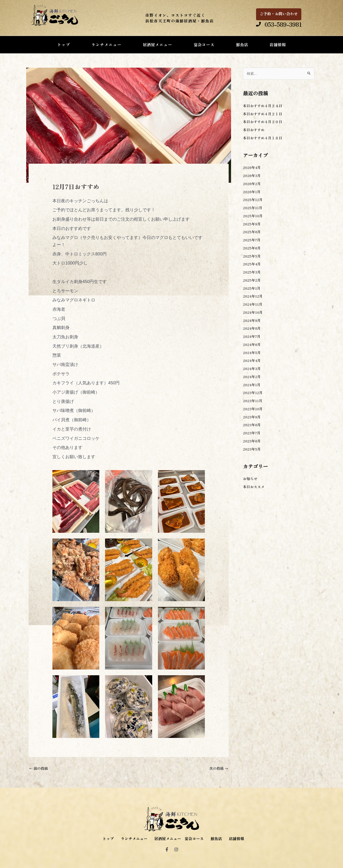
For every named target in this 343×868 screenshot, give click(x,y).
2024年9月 (252, 320)
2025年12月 (253, 200)
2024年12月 (253, 296)
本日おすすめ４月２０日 (263, 122)
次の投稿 (219, 768)
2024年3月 (252, 368)
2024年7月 (252, 336)
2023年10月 (253, 409)
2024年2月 (252, 377)
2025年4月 (252, 264)
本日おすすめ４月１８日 (263, 138)
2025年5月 (252, 256)
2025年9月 (252, 224)
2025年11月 (253, 208)
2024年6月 (252, 344)
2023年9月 (252, 417)
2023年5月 (252, 449)
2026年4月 (252, 167)
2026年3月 (252, 175)
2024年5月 (252, 353)
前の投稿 (38, 768)
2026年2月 (252, 184)
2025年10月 (253, 216)
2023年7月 (252, 433)
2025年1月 (252, 288)
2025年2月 (252, 280)
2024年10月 (253, 312)
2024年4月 (252, 360)
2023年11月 (253, 401)
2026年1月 (252, 192)
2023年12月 (253, 393)
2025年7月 (252, 240)
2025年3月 (252, 272)
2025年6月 (252, 248)
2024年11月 (253, 304)
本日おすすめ (254, 130)
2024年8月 (252, 328)
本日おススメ (254, 487)
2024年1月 (252, 385)
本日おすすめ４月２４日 (263, 106)
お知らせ (250, 479)
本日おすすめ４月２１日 (263, 114)
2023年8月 (252, 425)
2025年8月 (252, 232)
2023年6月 (252, 441)
